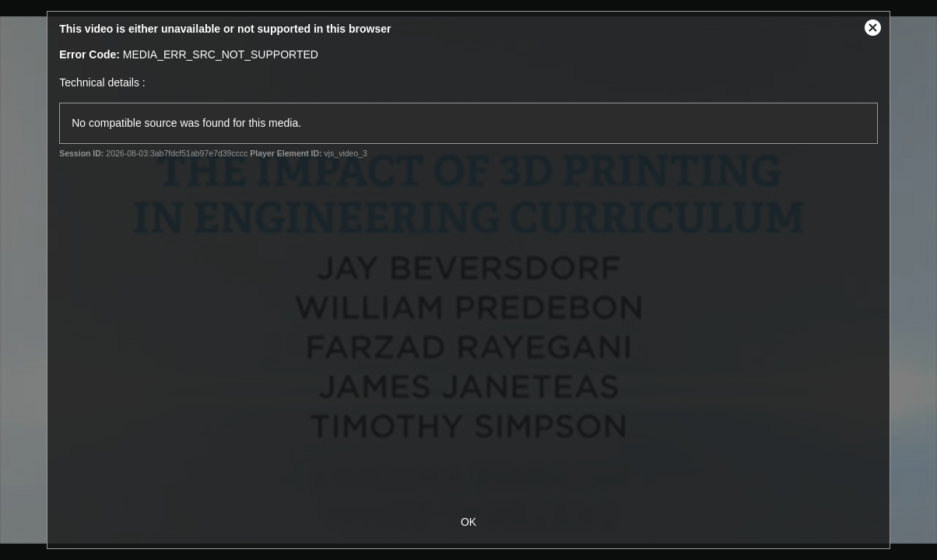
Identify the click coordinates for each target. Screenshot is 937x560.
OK (468, 522)
